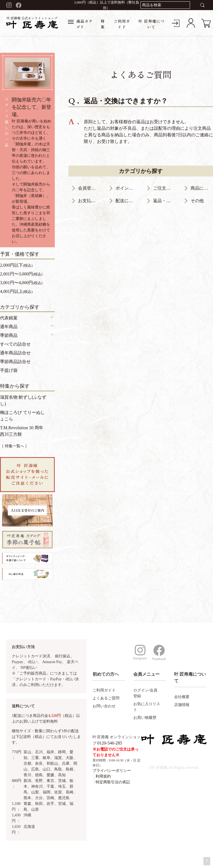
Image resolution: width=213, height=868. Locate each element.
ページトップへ (207, 861)
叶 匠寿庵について (152, 24)
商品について (202, 188)
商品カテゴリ (80, 24)
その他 (197, 201)
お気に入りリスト (147, 707)
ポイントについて (127, 188)
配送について (127, 201)
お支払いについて (89, 201)
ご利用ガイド (122, 24)
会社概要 (182, 697)
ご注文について (164, 188)
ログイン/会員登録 (145, 693)
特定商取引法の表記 (113, 782)
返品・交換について (164, 201)
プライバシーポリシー (112, 771)
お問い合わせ (104, 706)
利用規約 (103, 776)
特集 (103, 24)
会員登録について (89, 188)
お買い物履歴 (145, 718)
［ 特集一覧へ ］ (14, 446)
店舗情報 (182, 705)
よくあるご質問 (106, 698)
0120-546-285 (110, 743)
